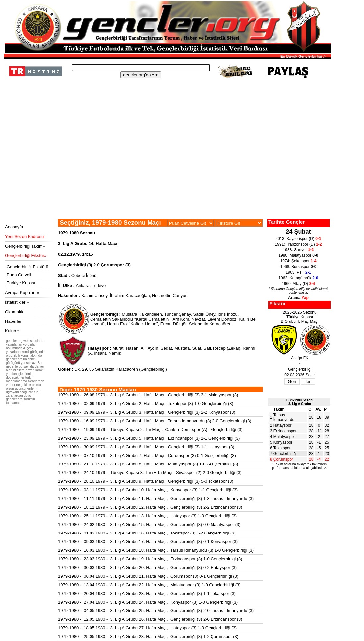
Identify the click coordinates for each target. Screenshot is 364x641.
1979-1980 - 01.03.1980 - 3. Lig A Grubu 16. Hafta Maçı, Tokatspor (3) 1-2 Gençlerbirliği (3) (147, 533)
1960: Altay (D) (298, 284)
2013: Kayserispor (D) (298, 239)
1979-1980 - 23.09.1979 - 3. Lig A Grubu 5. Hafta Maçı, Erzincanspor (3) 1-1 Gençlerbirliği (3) (149, 438)
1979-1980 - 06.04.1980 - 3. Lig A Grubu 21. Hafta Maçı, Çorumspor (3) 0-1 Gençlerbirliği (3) (148, 576)
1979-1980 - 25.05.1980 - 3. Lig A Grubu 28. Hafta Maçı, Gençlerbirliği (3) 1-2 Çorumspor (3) (148, 637)
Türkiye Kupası (21, 283)
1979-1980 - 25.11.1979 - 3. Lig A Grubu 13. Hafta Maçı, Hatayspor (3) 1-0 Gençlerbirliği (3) (147, 516)
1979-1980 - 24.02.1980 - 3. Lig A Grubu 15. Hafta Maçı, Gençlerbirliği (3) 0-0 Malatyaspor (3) (149, 524)
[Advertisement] (166, 169)
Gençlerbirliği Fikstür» (26, 256)
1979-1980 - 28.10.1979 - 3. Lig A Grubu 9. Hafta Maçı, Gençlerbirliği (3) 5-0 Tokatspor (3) (146, 481)
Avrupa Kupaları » (22, 292)
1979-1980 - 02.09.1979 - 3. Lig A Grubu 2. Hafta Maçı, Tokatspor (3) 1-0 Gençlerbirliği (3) (146, 404)
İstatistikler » (17, 302)
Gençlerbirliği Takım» (25, 246)
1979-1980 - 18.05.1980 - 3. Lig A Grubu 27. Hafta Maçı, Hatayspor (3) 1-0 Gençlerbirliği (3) (147, 628)
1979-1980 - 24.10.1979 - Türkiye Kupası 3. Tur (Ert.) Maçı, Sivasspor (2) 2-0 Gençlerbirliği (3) (150, 473)
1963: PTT (299, 272)
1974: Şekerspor (299, 261)
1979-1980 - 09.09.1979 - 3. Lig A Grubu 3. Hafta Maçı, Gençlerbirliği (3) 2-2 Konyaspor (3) (147, 412)
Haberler (13, 321)
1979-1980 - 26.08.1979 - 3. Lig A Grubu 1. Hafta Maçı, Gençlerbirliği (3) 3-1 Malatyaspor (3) (148, 395)
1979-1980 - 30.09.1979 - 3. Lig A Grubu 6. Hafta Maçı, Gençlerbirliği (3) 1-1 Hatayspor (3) (146, 447)
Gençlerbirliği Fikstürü (28, 267)
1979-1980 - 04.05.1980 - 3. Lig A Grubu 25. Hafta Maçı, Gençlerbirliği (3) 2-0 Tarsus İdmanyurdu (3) (156, 611)
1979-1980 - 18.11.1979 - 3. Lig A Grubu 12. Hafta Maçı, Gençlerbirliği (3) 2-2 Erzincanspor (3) (150, 507)
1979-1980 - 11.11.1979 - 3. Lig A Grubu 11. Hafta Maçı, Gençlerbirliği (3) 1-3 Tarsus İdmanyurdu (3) (156, 499)
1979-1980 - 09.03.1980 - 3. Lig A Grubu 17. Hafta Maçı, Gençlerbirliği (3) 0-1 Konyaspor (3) (148, 542)
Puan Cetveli (19, 275)
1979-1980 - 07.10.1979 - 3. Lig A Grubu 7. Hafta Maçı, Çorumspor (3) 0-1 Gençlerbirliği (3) (147, 455)
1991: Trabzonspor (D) (299, 244)
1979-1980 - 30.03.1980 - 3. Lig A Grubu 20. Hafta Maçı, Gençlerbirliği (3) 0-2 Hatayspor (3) (147, 568)
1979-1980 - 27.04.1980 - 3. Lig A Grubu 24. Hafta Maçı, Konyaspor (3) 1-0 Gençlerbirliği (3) (148, 602)
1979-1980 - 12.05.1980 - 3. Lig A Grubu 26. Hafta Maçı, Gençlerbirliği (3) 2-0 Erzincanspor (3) (150, 619)
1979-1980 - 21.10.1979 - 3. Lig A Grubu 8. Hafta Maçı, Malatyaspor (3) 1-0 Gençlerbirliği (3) (148, 464)
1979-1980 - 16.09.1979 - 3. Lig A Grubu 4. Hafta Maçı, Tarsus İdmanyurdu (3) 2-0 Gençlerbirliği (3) (155, 421)
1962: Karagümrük (298, 278)
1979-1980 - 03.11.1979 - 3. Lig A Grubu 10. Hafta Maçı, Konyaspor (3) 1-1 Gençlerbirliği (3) (148, 490)
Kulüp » (12, 331)
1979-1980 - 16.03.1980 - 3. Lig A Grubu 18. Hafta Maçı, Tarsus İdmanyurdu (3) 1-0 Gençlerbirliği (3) (156, 550)
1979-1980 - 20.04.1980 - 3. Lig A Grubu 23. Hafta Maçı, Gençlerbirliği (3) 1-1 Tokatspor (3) (147, 593)
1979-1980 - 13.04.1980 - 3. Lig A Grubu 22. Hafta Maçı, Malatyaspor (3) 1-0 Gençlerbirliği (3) (149, 585)
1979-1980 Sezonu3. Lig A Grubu (300, 402)
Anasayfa (14, 227)
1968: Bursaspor (299, 267)
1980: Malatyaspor (298, 255)
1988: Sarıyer (299, 250)
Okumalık (14, 312)
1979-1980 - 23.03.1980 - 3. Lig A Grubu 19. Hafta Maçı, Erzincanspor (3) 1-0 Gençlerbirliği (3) (150, 559)
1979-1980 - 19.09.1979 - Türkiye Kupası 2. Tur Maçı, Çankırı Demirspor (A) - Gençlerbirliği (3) (150, 429)
